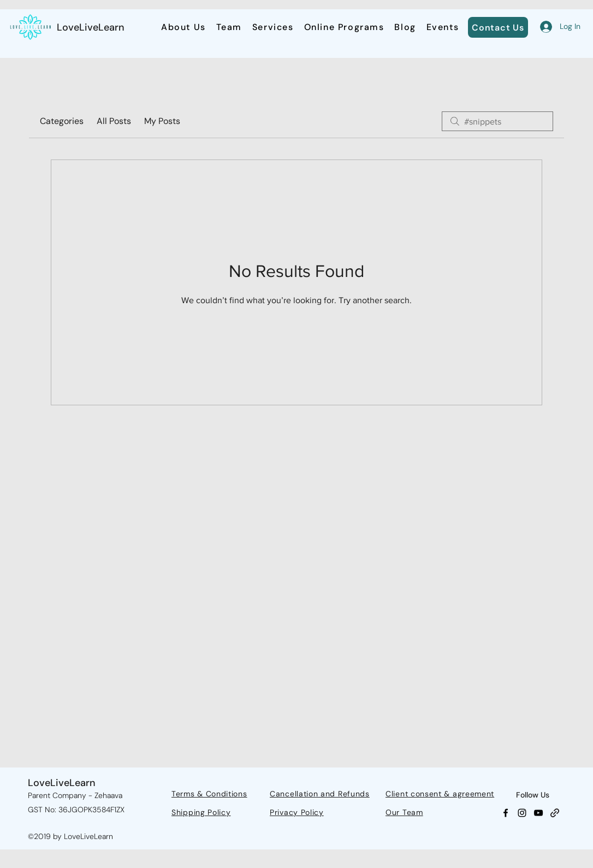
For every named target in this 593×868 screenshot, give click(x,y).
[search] (497, 121)
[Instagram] (522, 813)
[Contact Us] (498, 27)
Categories (62, 121)
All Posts (114, 121)
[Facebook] (506, 813)
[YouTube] (538, 813)
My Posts (162, 121)
